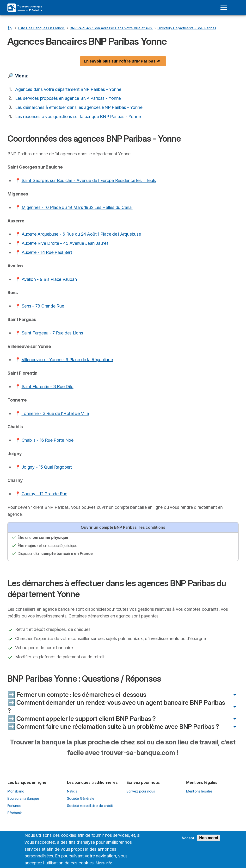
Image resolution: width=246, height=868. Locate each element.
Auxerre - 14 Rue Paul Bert (47, 252)
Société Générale (81, 798)
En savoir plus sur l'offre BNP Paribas (122, 61)
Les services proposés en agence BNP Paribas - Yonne (68, 98)
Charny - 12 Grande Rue (44, 494)
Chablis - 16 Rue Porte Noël (48, 440)
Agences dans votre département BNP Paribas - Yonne (68, 89)
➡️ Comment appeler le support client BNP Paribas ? (82, 719)
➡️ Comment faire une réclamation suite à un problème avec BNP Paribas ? (113, 726)
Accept (188, 841)
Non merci (209, 841)
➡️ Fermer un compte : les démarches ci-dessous (77, 695)
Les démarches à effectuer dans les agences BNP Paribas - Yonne (79, 107)
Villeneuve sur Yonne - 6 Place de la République (67, 360)
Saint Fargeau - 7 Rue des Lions (52, 333)
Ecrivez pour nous (141, 791)
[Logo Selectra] (25, 8)
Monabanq (16, 791)
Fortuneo (14, 806)
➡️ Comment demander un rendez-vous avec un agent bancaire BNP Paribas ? (116, 706)
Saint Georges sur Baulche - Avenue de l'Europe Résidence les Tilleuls (89, 180)
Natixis (72, 791)
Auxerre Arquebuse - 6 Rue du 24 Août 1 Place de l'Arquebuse (81, 234)
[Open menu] (224, 8)
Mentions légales (199, 791)
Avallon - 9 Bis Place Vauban (49, 279)
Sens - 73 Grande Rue (43, 306)
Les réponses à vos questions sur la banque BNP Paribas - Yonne (78, 116)
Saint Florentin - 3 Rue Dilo (48, 387)
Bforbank (15, 813)
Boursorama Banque (23, 798)
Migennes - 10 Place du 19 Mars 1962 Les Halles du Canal (77, 207)
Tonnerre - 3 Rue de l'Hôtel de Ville (55, 413)
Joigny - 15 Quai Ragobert (47, 467)
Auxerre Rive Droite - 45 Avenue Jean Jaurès (65, 243)
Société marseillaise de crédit (90, 806)
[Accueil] (10, 28)
